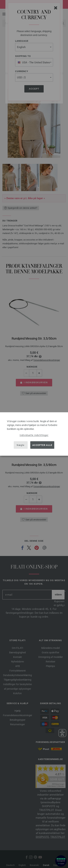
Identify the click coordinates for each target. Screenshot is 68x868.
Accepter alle (42, 445)
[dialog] (34, 434)
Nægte (21, 445)
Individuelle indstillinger (34, 435)
